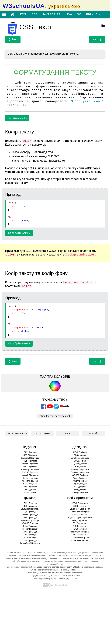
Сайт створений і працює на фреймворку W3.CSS (55, 578)
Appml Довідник (80, 478)
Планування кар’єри (80, 538)
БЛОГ (68, 434)
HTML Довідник (80, 452)
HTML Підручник (30, 452)
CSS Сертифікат (80, 506)
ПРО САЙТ (93, 434)
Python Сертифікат (80, 515)
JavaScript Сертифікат (80, 509)
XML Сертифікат (80, 535)
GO (79, 14)
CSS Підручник (30, 455)
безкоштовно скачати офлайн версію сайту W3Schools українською (63, 567)
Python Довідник (80, 464)
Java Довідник (80, 490)
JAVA (69, 14)
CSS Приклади (30, 506)
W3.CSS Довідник (80, 475)
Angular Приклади (30, 529)
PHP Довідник (80, 467)
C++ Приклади (30, 535)
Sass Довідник (80, 487)
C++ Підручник (30, 490)
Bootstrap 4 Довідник (80, 472)
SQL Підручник (30, 461)
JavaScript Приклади (30, 509)
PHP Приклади (30, 518)
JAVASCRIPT (51, 14)
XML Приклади (30, 540)
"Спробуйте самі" (87, 101)
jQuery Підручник (30, 478)
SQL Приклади (30, 512)
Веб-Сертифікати (80, 498)
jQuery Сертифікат (80, 520)
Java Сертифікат (80, 529)
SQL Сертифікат (80, 523)
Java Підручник (30, 487)
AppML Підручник (30, 475)
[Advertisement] (55, 617)
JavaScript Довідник (80, 458)
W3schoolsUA (41, 6)
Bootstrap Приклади (30, 520)
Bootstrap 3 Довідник (80, 469)
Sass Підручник (30, 484)
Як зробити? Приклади (30, 543)
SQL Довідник (80, 461)
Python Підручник (30, 464)
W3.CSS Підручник (30, 472)
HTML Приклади (30, 503)
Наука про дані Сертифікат (80, 518)
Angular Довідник (80, 484)
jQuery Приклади (30, 526)
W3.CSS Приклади (30, 523)
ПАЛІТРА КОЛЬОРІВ (55, 377)
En (103, 26)
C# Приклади (30, 538)
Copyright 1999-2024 (39, 576)
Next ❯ (97, 39)
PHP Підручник (30, 467)
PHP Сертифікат (80, 526)
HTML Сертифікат (80, 503)
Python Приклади (30, 515)
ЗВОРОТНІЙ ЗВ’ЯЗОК (17, 434)
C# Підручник (30, 492)
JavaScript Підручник (30, 458)
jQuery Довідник (80, 481)
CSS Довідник (80, 455)
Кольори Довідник (80, 492)
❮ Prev (13, 39)
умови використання (73, 561)
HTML (23, 14)
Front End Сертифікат (80, 512)
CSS (35, 14)
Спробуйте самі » (17, 118)
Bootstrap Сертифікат (80, 532)
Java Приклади (30, 532)
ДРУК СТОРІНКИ (42, 434)
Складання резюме (80, 540)
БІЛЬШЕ (93, 14)
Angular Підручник (30, 481)
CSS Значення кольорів (46, 168)
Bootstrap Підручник (30, 469)
